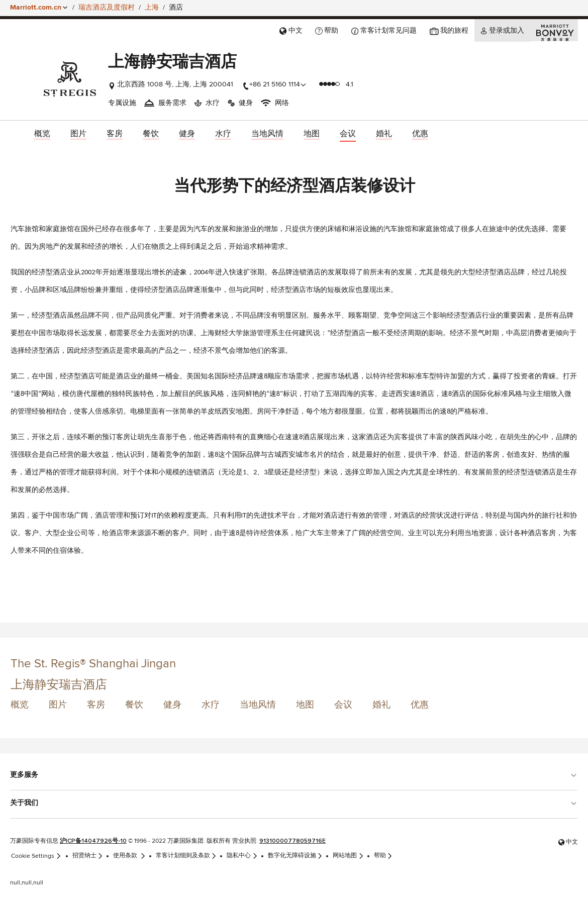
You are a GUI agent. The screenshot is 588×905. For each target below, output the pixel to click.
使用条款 (129, 856)
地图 (305, 705)
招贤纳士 (88, 856)
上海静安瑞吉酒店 (59, 685)
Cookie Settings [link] (36, 856)
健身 (172, 705)
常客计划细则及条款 (186, 856)
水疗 (211, 705)
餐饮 (134, 705)
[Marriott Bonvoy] (554, 30)
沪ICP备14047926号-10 (93, 841)
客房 (96, 705)
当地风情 (258, 705)
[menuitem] (42, 134)
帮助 (383, 856)
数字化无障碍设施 (296, 856)
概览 (20, 705)
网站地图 (348, 856)
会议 (343, 705)
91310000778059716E (292, 841)
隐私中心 (242, 856)
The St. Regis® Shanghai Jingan (93, 664)
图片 (58, 705)
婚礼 (381, 705)
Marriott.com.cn (36, 8)
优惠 (420, 705)
